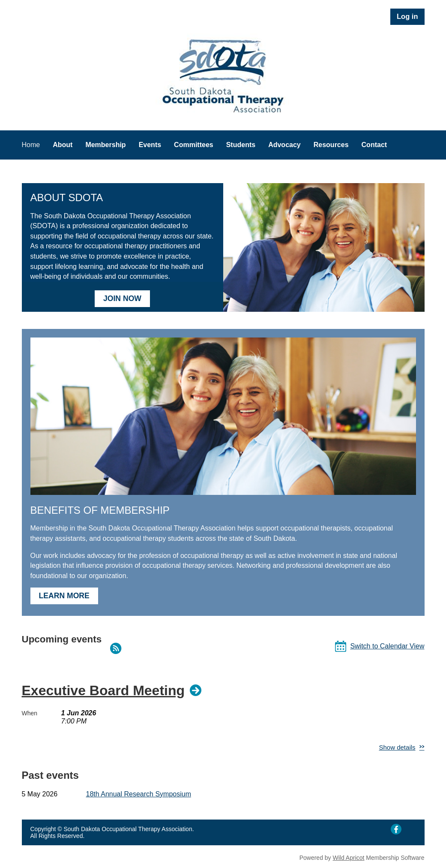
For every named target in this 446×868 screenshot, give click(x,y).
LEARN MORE (64, 596)
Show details (397, 747)
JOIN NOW (122, 298)
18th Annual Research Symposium (139, 794)
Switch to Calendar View (387, 646)
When (30, 713)
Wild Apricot (349, 858)
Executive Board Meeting (103, 690)
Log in (407, 16)
